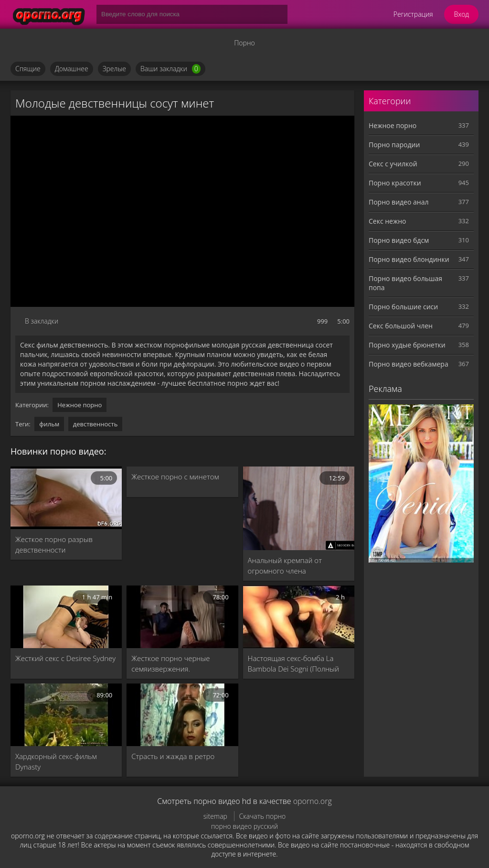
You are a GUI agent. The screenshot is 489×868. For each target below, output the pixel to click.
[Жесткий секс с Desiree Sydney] (66, 617)
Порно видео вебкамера (409, 364)
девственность (96, 424)
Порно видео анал (399, 202)
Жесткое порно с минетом (175, 477)
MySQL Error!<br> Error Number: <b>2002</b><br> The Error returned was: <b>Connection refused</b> (182, 211)
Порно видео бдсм (399, 240)
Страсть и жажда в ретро (173, 756)
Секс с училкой (393, 164)
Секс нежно (388, 221)
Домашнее (72, 69)
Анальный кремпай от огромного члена (285, 565)
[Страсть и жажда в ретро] (182, 715)
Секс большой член (401, 326)
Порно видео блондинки (409, 259)
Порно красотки (395, 183)
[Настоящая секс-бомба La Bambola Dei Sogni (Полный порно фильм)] (299, 617)
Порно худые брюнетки (407, 345)
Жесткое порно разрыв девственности (54, 544)
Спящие (28, 69)
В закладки (42, 321)
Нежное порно (80, 405)
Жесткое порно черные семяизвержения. (170, 663)
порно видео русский (244, 826)
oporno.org (313, 801)
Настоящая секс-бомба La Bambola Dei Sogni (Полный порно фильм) (293, 664)
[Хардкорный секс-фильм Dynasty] (66, 715)
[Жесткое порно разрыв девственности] (66, 498)
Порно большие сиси (403, 307)
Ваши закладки (170, 69)
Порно (244, 43)
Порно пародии (394, 145)
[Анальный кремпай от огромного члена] (299, 508)
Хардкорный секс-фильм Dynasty (56, 761)
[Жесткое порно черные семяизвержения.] (182, 617)
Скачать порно (263, 816)
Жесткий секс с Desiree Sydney (65, 658)
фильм (49, 424)
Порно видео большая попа (405, 283)
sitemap (215, 816)
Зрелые (114, 69)
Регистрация (413, 14)
